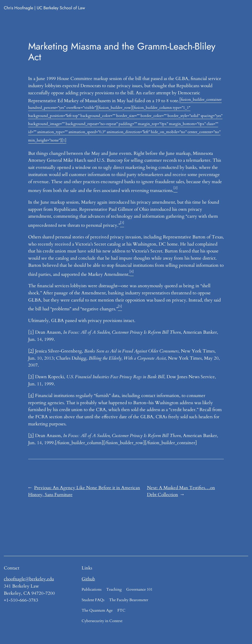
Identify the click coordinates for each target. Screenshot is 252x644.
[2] (31, 351)
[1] (31, 332)
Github (88, 579)
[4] (31, 396)
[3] (31, 377)
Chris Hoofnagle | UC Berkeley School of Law (44, 8)
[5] (31, 436)
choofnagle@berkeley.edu (29, 579)
